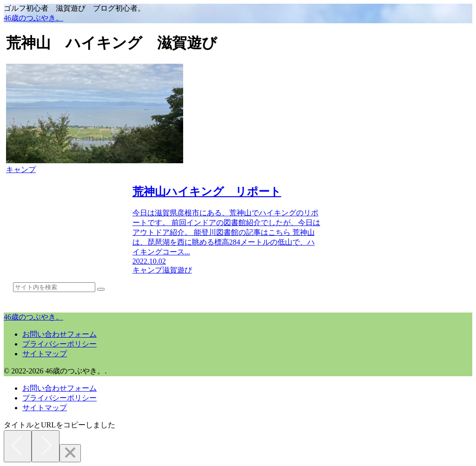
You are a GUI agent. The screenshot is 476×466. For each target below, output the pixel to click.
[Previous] (18, 446)
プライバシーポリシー (59, 344)
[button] (101, 289)
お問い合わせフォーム (59, 334)
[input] (54, 287)
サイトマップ (45, 354)
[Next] (46, 446)
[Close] (70, 453)
